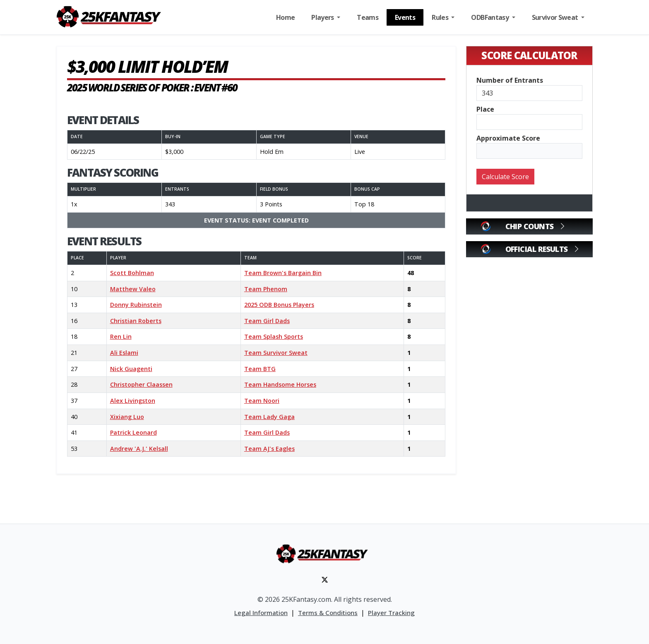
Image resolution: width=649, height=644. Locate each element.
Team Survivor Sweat (276, 353)
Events (405, 17)
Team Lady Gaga (269, 417)
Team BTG (260, 369)
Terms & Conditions (328, 613)
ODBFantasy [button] (490, 17)
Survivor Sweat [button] (556, 17)
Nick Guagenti (131, 369)
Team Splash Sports (274, 336)
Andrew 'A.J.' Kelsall (139, 449)
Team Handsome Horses (280, 384)
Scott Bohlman (132, 273)
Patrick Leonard (133, 432)
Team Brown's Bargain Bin (283, 273)
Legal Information (261, 613)
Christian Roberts (136, 321)
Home (285, 17)
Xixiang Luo (127, 417)
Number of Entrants (510, 80)
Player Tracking (391, 613)
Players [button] (323, 17)
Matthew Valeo (133, 289)
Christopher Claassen (141, 384)
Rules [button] (441, 17)
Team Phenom (266, 289)
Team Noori (262, 401)
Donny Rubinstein (136, 305)
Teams (368, 17)
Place (485, 109)
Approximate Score (508, 138)
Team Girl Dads (267, 321)
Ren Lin (121, 336)
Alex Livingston (133, 401)
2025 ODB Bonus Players (279, 305)
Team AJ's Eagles (269, 449)
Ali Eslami (124, 353)
